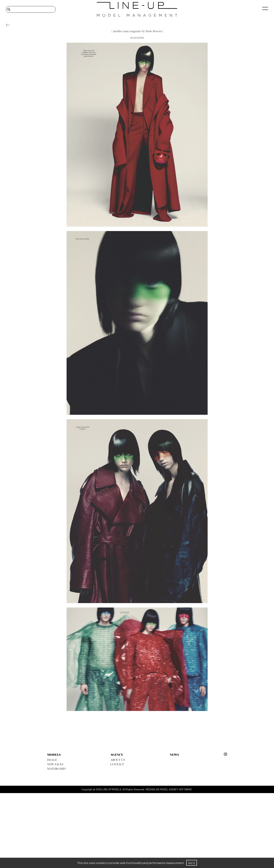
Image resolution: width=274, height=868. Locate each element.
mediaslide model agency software (169, 789)
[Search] (31, 9)
